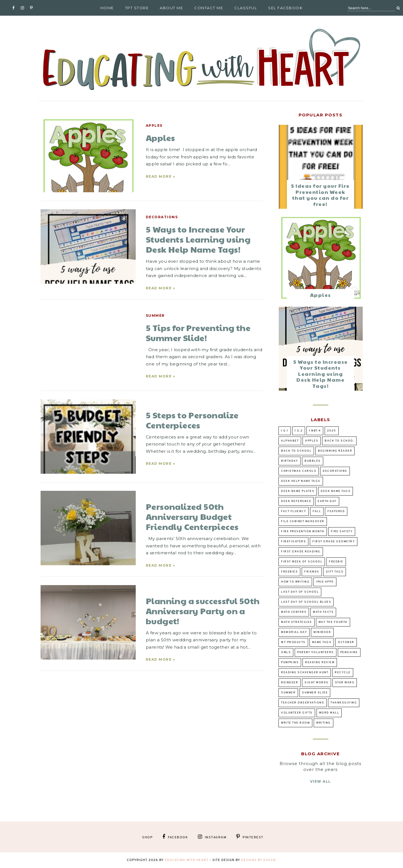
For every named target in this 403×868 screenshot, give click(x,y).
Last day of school (300, 592)
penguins (349, 652)
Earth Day (327, 501)
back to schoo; (339, 441)
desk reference (296, 501)
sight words (317, 683)
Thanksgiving (344, 703)
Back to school (296, 451)
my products (293, 642)
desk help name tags (301, 481)
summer (155, 315)
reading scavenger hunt (305, 673)
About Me (171, 8)
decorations (162, 217)
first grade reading (301, 552)
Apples (154, 125)
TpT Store (137, 8)
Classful (246, 8)
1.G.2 (299, 431)
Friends (312, 572)
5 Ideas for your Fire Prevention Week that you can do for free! (320, 195)
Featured (336, 511)
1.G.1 (285, 431)
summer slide (315, 693)
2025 (332, 431)
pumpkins (290, 662)
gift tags (335, 572)
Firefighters (293, 542)
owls (286, 652)
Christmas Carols (299, 471)
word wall (329, 713)
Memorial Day (294, 632)
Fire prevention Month (303, 532)
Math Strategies (297, 622)
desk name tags (336, 491)
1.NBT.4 (315, 431)
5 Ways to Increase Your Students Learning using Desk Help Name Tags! (321, 374)
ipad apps (325, 582)
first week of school (302, 562)
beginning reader (335, 451)
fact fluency (294, 511)
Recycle (343, 673)
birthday (290, 461)
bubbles (313, 461)
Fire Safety (342, 532)
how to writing (295, 582)
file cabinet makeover (303, 521)
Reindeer (290, 683)
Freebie (336, 562)
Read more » (161, 176)
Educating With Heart (187, 860)
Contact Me (209, 8)
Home (107, 8)
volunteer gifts (297, 713)
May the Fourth (333, 622)
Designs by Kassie (259, 860)
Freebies (289, 572)
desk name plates (298, 491)
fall (317, 511)
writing (324, 723)
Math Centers (294, 612)
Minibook (322, 632)
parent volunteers (316, 652)
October (346, 642)
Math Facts (323, 612)
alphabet (290, 441)
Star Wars (345, 683)
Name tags (322, 642)
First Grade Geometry (334, 542)
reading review (320, 662)
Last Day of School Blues (306, 602)
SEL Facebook (285, 8)
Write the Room (295, 723)
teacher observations (303, 703)
